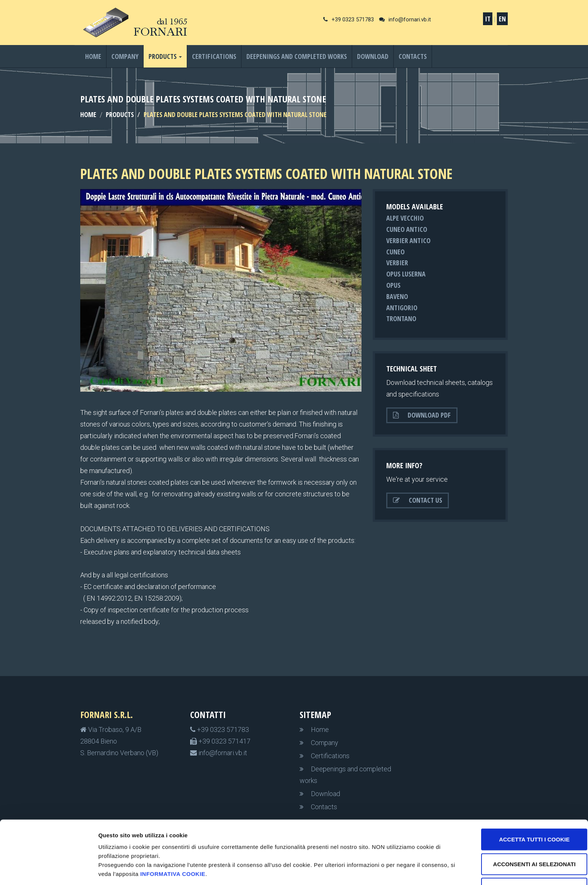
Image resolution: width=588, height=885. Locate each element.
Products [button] (165, 56)
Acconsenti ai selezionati (525, 836)
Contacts (413, 56)
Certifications (214, 56)
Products (120, 114)
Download (373, 56)
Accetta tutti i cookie (525, 811)
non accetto (525, 860)
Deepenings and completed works (297, 56)
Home (93, 56)
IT (488, 19)
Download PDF (422, 415)
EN (502, 19)
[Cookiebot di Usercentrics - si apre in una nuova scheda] (49, 870)
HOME (88, 114)
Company (125, 56)
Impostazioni (398, 870)
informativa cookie (179, 846)
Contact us (418, 500)
